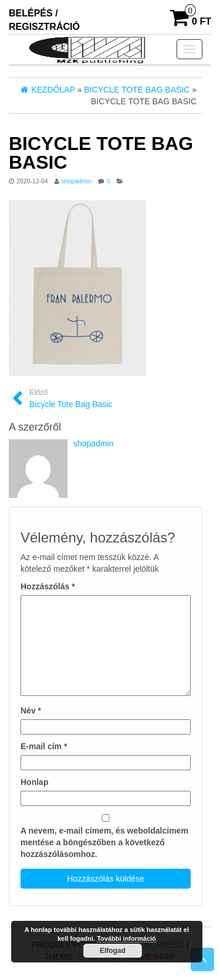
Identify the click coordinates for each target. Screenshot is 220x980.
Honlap (34, 782)
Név (31, 711)
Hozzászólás (48, 586)
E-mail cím (44, 746)
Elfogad (113, 951)
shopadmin (77, 181)
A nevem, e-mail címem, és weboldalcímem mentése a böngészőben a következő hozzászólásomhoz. (104, 842)
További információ (126, 938)
